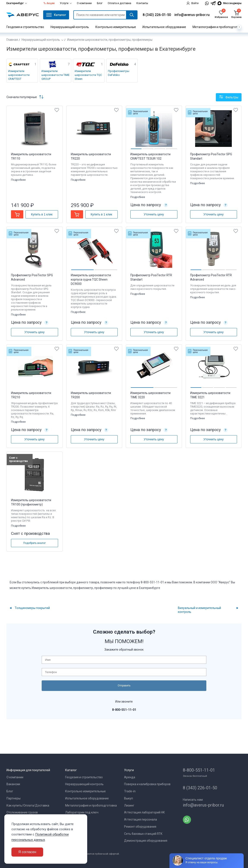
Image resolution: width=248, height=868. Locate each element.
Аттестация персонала (141, 819)
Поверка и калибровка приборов (147, 784)
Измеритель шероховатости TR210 (31, 395)
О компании (84, 3)
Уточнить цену (154, 214)
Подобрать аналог (35, 543)
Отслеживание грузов (22, 812)
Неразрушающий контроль (70, 27)
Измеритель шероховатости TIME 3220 (150, 395)
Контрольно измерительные (116, 27)
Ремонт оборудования (140, 827)
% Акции (49, 3)
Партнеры (13, 798)
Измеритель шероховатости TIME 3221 (210, 395)
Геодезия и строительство (25, 27)
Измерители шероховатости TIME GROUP (55, 75)
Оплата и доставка (119, 3)
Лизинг (129, 805)
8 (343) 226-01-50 (157, 15)
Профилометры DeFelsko (119, 73)
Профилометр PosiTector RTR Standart (151, 277)
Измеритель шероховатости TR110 (31, 156)
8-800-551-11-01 (199, 770)
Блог (100, 3)
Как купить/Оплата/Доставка (28, 805)
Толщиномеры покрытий (32, 608)
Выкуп (129, 798)
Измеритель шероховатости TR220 (91, 156)
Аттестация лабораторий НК (145, 812)
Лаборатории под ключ (82, 812)
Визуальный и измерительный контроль (199, 610)
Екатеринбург (17, 3)
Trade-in (130, 791)
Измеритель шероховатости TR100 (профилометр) (31, 502)
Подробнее (19, 180)
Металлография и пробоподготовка (218, 27)
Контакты (142, 3)
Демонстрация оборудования (146, 841)
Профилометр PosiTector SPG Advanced (32, 277)
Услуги (66, 3)
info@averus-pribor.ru (192, 15)
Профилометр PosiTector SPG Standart (211, 156)
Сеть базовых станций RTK (143, 834)
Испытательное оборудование (164, 27)
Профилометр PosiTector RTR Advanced (211, 277)
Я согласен (27, 852)
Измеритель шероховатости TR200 (91, 395)
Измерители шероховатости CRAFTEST (19, 75)
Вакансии (13, 784)
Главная (12, 40)
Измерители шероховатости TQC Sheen (88, 75)
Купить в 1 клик (42, 214)
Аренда (130, 777)
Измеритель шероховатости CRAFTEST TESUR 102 (150, 156)
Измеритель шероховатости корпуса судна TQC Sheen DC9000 (91, 279)
